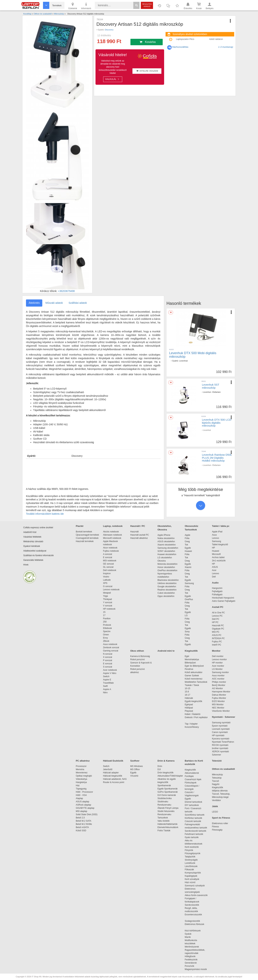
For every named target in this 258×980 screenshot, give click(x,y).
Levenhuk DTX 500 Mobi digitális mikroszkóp (193, 355)
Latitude (107, 580)
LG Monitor (217, 669)
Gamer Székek (192, 676)
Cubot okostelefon (166, 593)
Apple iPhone (164, 535)
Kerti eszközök (192, 847)
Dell (214, 577)
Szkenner (217, 755)
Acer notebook (110, 670)
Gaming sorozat (111, 651)
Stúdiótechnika (165, 798)
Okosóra (162, 561)
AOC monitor (218, 679)
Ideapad (107, 593)
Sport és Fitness (221, 818)
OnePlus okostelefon (167, 570)
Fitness (215, 827)
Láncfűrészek (193, 866)
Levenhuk (183, 361)
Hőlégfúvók (190, 956)
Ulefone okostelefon (167, 583)
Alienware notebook (112, 535)
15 (104, 612)
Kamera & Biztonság (140, 656)
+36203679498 (66, 291)
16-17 (187, 695)
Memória (80, 769)
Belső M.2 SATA (83, 821)
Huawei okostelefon (167, 554)
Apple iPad (217, 532)
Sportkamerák (164, 786)
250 (105, 622)
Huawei (188, 551)
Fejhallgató (217, 591)
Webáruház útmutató (33, 541)
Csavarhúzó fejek (195, 779)
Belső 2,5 (80, 818)
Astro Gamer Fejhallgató (224, 601)
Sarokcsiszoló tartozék (195, 831)
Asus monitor (218, 676)
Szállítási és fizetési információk (38, 555)
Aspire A (107, 689)
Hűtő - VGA (81, 795)
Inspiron (107, 573)
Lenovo (215, 538)
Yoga (105, 596)
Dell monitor (218, 656)
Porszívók (189, 966)
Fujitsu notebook (111, 551)
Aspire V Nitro (110, 673)
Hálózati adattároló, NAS (115, 779)
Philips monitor (219, 682)
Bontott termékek (84, 532)
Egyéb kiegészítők (193, 701)
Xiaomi (188, 567)
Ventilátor (216, 800)
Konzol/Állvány (192, 727)
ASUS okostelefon (166, 541)
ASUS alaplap (83, 802)
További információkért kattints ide (45, 514)
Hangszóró (217, 588)
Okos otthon (137, 651)
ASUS (215, 567)
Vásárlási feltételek (32, 537)
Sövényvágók (193, 860)
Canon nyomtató (220, 732)
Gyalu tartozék (192, 837)
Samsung (189, 583)
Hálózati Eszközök (113, 761)
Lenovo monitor (219, 659)
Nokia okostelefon (166, 538)
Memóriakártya (192, 659)
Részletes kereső (147, 5)
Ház (78, 786)
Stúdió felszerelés (166, 811)
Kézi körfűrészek (194, 931)
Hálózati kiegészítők (113, 776)
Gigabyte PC (218, 629)
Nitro (105, 693)
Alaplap (79, 798)
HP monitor (217, 663)
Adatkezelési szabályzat (35, 551)
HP (213, 548)
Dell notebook (110, 570)
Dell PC (216, 619)
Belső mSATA (83, 827)
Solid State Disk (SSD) (87, 814)
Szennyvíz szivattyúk (195, 886)
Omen (106, 635)
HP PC (215, 622)
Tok (186, 545)
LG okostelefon (165, 558)
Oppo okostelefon (166, 596)
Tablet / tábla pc (221, 526)
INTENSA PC (218, 638)
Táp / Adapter (191, 724)
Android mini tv (166, 651)
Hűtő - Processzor (84, 792)
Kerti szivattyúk (192, 879)
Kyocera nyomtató (221, 739)
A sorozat (107, 554)
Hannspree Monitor (221, 692)
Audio (215, 583)
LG (186, 615)
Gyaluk (192, 934)
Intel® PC (217, 645)
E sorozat (108, 557)
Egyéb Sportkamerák (168, 789)
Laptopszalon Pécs (185, 39)
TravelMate (109, 683)
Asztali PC (218, 607)
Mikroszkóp (217, 775)
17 (104, 615)
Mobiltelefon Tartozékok (196, 682)
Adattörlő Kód (30, 532)
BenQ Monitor (219, 685)
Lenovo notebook (111, 590)
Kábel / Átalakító (193, 714)
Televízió (217, 761)
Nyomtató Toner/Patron (223, 742)
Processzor (81, 766)
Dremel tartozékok (195, 802)
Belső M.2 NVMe (84, 824)
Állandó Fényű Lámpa (168, 808)
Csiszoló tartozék (193, 821)
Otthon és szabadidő (223, 769)
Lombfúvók (190, 863)
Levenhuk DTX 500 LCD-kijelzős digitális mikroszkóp (217, 423)
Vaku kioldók (163, 821)
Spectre (107, 631)
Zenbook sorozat (111, 647)
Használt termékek (85, 541)
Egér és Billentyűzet (194, 666)
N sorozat (108, 654)
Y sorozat (107, 602)
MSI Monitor (218, 705)
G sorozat (108, 586)
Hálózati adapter (111, 773)
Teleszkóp (217, 778)
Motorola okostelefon (167, 564)
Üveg (187, 541)
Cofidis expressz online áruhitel (38, 528)
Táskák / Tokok (192, 685)
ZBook (106, 641)
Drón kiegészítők (165, 773)
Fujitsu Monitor (219, 698)
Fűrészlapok (192, 783)
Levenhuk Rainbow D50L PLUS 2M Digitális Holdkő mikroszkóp (217, 458)
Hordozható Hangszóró (223, 598)
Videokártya (81, 779)
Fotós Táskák (164, 831)
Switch (106, 676)
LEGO (215, 812)
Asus (214, 535)
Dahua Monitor (219, 695)
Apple (187, 535)
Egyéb (188, 548)
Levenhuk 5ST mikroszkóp (211, 386)
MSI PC (216, 632)
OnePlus (189, 599)
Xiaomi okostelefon (167, 545)
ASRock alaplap (84, 805)
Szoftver (135, 761)
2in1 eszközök (219, 561)
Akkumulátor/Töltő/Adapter (170, 776)
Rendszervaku (164, 805)
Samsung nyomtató (221, 723)
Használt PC (218, 626)
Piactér (80, 526)
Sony (187, 632)
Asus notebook (110, 644)
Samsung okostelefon (168, 548)
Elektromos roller (220, 823)
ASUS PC (217, 635)
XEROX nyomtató (220, 752)
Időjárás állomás (220, 791)
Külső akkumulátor (194, 672)
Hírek (26, 565)
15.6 (187, 692)
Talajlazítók (190, 857)
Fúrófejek (191, 776)
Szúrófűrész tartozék (195, 815)
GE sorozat (109, 564)
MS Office (135, 769)
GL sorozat (108, 567)
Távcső (215, 781)
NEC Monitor (218, 708)
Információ (86, 6)
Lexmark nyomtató (221, 729)
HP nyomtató (218, 735)
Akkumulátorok (194, 773)
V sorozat (108, 606)
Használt (134, 532)
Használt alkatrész (139, 538)
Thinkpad (107, 599)
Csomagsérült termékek (87, 538)
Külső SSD (81, 831)
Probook (107, 625)
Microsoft (216, 554)
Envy (105, 638)
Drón (160, 766)
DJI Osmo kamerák (167, 795)
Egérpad (189, 705)
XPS (105, 583)
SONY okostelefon (166, 551)
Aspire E (107, 680)
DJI (159, 769)
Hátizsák (189, 698)
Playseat (189, 711)
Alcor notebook (110, 548)
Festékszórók (191, 960)
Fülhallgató (217, 595)
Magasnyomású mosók (196, 969)
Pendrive (189, 669)
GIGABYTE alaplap (86, 808)
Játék (215, 806)
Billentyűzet (190, 663)
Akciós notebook (111, 532)
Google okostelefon (167, 587)
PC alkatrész (83, 761)
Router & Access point (114, 782)
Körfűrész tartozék (193, 818)
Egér (187, 656)
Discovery (109, 30)
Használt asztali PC (140, 535)
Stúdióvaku (163, 802)
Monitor (216, 651)
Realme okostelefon (167, 590)
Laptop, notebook (113, 526)
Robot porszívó (138, 659)
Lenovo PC (217, 616)
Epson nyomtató (220, 726)
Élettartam (217, 392)
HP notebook (109, 609)
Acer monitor (218, 666)
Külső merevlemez (194, 679)
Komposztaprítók (193, 873)
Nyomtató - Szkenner (224, 717)
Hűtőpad (189, 708)
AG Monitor (217, 688)
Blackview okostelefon (168, 580)
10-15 (187, 688)
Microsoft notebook (112, 538)
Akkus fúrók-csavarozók (196, 895)
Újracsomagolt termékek (87, 535)
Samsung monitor (220, 672)
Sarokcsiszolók (193, 905)
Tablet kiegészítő (220, 545)
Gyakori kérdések (32, 546)
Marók (190, 937)
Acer (214, 570)
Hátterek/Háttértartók (167, 824)
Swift (105, 686)
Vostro (106, 577)
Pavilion (107, 619)
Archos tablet (218, 557)
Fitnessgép (217, 830)
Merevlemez (82, 773)
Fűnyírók (189, 850)
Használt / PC (138, 526)
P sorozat (107, 660)
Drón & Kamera (166, 761)
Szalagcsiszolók (192, 921)
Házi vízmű (190, 882)
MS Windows (137, 766)
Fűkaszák (189, 870)
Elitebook (107, 628)
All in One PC (218, 613)
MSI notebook (110, 561)
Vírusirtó (134, 776)
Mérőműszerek (192, 947)
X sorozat (108, 657)
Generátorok (191, 963)
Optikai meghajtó (84, 776)
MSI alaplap (81, 811)
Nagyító (216, 784)
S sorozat (108, 667)
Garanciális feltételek (33, 560)
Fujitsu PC (217, 642)
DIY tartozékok (192, 805)
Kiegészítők (191, 651)
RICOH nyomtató (220, 745)
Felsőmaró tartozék (194, 834)
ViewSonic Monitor (221, 711)
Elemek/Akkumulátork (168, 827)
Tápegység (81, 789)
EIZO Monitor (218, 701)
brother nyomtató (220, 748)
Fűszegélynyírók (193, 853)
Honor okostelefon (166, 567)
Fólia (187, 538)
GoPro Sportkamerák (168, 792)
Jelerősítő (108, 769)
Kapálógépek (191, 876)
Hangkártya (81, 782)
